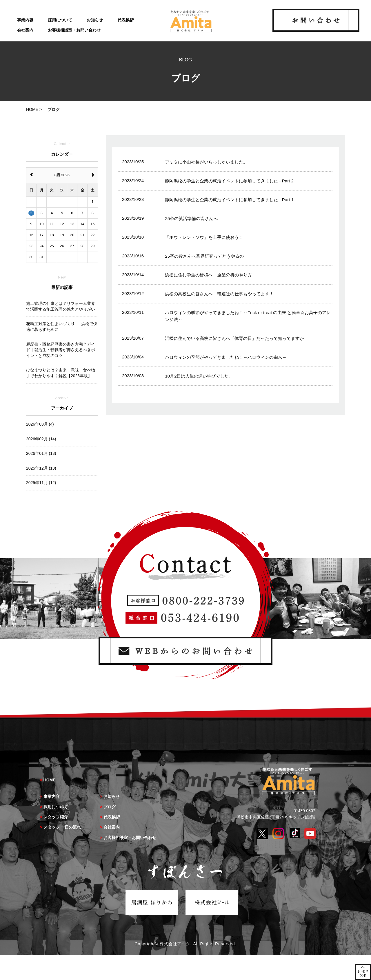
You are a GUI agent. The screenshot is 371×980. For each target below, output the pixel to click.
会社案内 (25, 30)
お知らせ (95, 20)
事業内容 (25, 20)
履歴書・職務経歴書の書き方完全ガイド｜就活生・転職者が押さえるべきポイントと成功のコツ (61, 350)
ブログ (110, 807)
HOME (50, 780)
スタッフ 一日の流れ (62, 827)
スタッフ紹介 (56, 817)
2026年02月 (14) (41, 439)
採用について (60, 20)
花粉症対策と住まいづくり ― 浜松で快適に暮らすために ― (62, 327)
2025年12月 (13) (41, 468)
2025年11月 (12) (41, 483)
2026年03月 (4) (40, 424)
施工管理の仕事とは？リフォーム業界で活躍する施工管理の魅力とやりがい (61, 306)
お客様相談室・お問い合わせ (74, 30)
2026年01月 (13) (41, 453)
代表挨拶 (126, 20)
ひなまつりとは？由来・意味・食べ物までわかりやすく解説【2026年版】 (61, 373)
